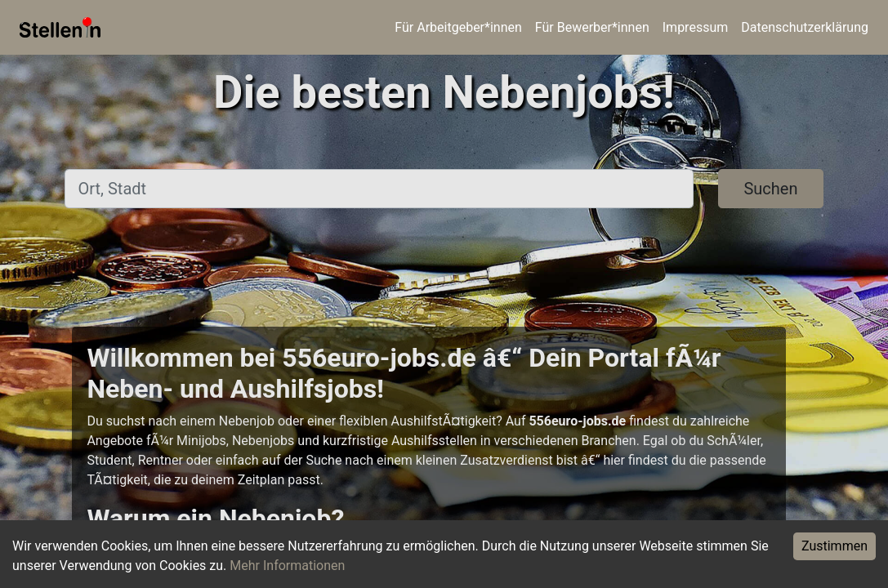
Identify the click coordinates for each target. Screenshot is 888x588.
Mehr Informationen (287, 566)
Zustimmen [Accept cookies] (834, 546)
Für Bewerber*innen (592, 27)
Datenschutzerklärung (805, 27)
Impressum (696, 27)
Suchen (770, 189)
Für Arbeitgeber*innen (458, 27)
